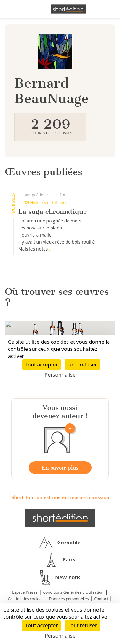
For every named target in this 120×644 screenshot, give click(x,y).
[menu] (8, 9)
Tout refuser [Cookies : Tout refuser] (83, 625)
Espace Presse (25, 592)
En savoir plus (60, 468)
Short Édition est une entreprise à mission (60, 497)
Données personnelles (69, 599)
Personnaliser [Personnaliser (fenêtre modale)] (61, 636)
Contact (101, 599)
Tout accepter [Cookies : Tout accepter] (41, 625)
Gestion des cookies (25, 599)
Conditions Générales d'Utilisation (73, 592)
